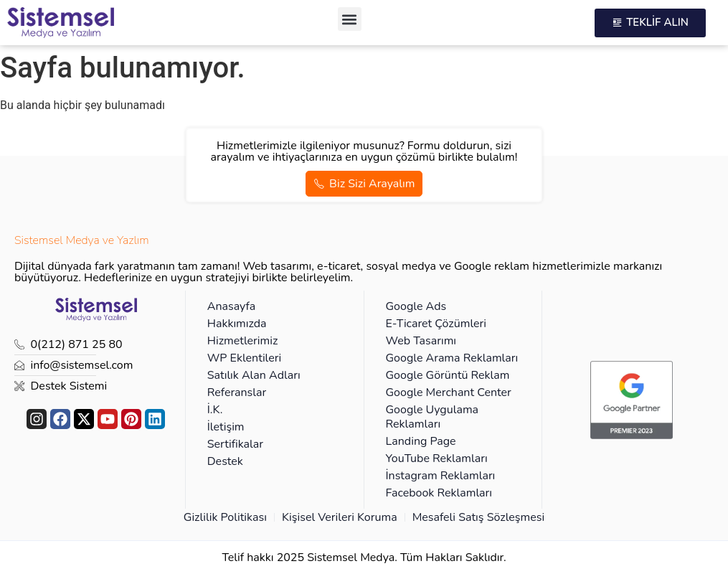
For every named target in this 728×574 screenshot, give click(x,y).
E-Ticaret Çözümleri (436, 324)
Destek (225, 461)
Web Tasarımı (421, 341)
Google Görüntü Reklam (448, 375)
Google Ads (416, 306)
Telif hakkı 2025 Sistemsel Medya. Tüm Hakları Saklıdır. (364, 557)
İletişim (226, 427)
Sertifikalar (235, 444)
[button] (350, 19)
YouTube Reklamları (437, 458)
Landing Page (421, 441)
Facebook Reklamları (439, 493)
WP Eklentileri (244, 358)
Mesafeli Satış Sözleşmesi (479, 517)
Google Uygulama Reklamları (432, 417)
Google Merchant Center (449, 392)
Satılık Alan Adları (254, 375)
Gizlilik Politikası (225, 517)
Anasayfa (231, 306)
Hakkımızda (237, 324)
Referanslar (237, 392)
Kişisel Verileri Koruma (340, 517)
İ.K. (215, 410)
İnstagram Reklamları (441, 476)
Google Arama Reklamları (452, 358)
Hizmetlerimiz (243, 341)
